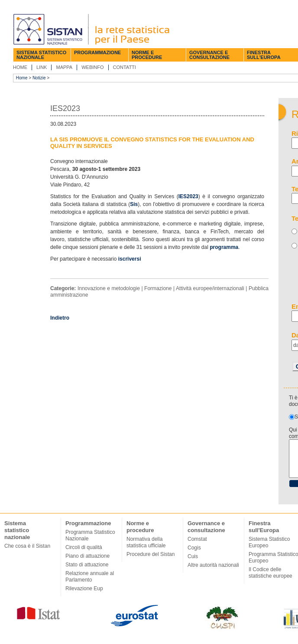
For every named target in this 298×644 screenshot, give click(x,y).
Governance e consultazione (209, 55)
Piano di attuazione (87, 556)
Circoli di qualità (84, 547)
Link (42, 67)
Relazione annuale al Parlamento (90, 577)
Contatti (125, 67)
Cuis (193, 556)
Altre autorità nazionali (213, 565)
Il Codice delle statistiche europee (270, 573)
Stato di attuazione (87, 565)
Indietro (60, 318)
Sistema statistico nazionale (41, 55)
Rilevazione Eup (84, 588)
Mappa (64, 67)
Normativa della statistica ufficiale (146, 542)
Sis (134, 204)
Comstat (197, 539)
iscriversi (130, 259)
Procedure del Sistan (151, 554)
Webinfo (92, 67)
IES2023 (188, 196)
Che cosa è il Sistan (27, 546)
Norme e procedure (147, 55)
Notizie (39, 78)
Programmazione (97, 52)
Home (20, 67)
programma (224, 247)
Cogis (194, 548)
